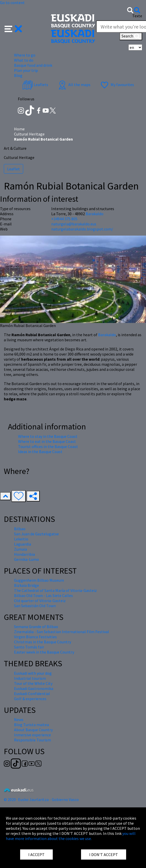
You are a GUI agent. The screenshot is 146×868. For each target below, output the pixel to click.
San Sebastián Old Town (35, 606)
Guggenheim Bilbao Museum (39, 580)
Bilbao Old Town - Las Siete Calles (43, 595)
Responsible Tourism (32, 740)
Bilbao (20, 529)
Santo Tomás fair (29, 647)
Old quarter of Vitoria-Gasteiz (40, 601)
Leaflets (35, 85)
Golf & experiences (30, 699)
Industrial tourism (30, 678)
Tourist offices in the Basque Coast (48, 446)
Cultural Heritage (29, 134)
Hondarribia (24, 554)
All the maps (74, 85)
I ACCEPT (36, 855)
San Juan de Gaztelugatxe (36, 534)
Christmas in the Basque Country (43, 642)
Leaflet (14, 169)
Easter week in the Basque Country (44, 652)
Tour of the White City (33, 683)
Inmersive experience (32, 735)
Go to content (12, 3)
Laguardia (23, 544)
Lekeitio (21, 539)
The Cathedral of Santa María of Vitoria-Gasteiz (55, 590)
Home (19, 129)
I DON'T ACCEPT (104, 855)
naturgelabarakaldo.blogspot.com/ (82, 229)
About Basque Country (33, 730)
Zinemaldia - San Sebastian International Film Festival (62, 632)
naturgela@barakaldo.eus (74, 224)
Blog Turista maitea (31, 725)
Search (131, 36)
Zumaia (21, 549)
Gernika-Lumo (26, 559)
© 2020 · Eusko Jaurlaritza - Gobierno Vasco (41, 799)
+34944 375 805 (64, 219)
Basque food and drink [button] (33, 65)
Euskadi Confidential (32, 694)
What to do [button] (24, 60)
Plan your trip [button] (26, 70)
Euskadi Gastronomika (34, 688)
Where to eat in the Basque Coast (47, 441)
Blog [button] (18, 75)
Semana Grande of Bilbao (36, 627)
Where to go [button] (25, 55)
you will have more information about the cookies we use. (71, 836)
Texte (137, 16)
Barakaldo (107, 335)
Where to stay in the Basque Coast (48, 436)
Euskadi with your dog (33, 673)
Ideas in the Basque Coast (40, 452)
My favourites (117, 85)
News (19, 720)
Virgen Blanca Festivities (35, 637)
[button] (13, 28)
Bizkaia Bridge (26, 585)
